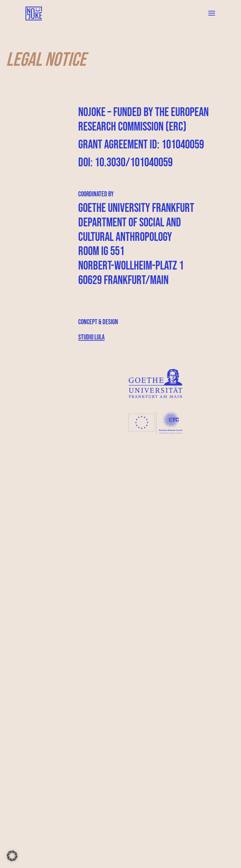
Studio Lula (91, 337)
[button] (12, 856)
